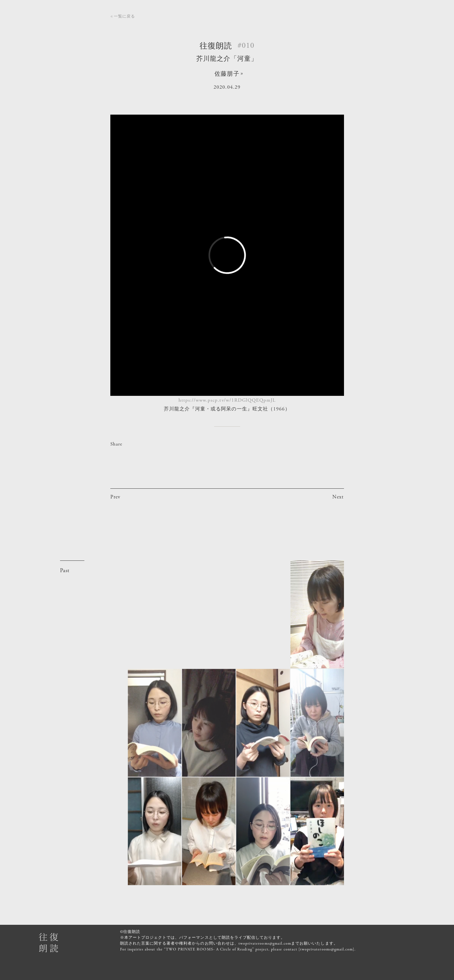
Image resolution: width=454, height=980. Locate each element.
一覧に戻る (124, 16)
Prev (115, 497)
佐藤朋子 (227, 74)
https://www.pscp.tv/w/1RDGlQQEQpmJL (227, 400)
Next (338, 497)
